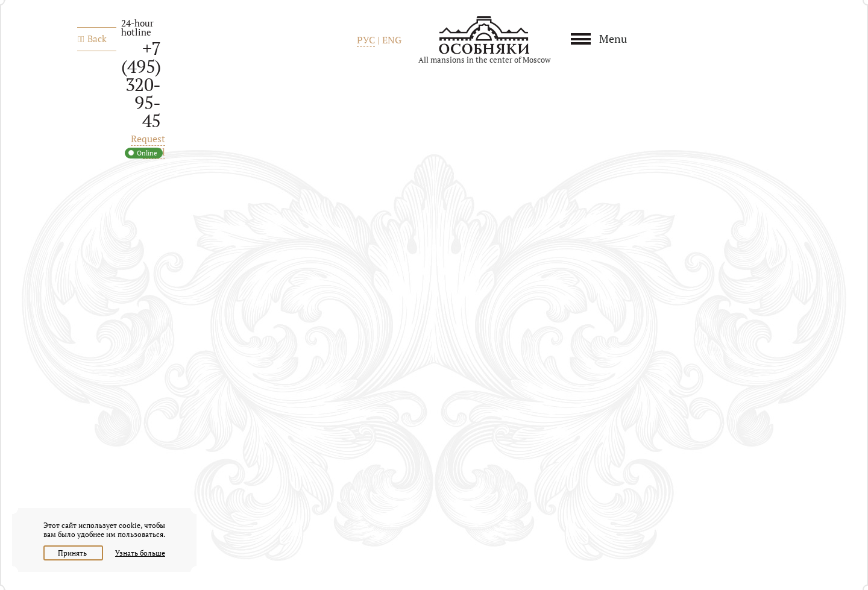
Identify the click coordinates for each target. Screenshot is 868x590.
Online (147, 153)
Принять (73, 553)
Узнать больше (140, 553)
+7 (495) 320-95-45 (141, 84)
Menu (613, 39)
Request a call (148, 145)
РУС (366, 40)
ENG (392, 40)
